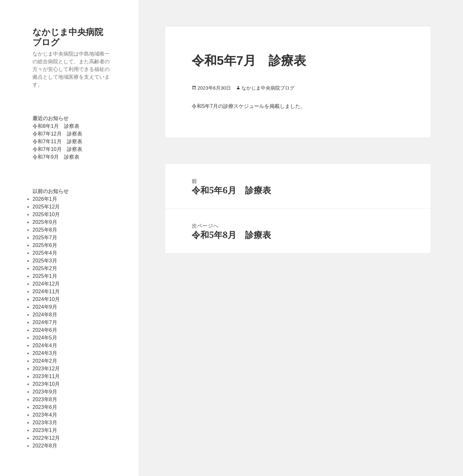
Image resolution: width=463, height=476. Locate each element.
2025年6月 (45, 245)
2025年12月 (46, 207)
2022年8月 (45, 446)
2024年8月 (45, 315)
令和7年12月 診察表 (57, 134)
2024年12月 (46, 284)
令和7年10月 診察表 (57, 149)
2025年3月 (45, 261)
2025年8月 (45, 230)
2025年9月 (45, 222)
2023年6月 (45, 407)
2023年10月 (46, 384)
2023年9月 (45, 392)
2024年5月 (45, 338)
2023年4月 (45, 415)
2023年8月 (45, 399)
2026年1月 (45, 199)
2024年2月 (45, 361)
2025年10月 (46, 214)
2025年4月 (45, 253)
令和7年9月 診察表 (56, 157)
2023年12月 (46, 369)
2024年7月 (45, 322)
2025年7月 (45, 238)
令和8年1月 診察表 (56, 126)
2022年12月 (46, 438)
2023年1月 (45, 430)
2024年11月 (46, 291)
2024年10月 (46, 299)
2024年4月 (45, 345)
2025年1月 (45, 276)
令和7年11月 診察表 (57, 141)
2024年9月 (45, 307)
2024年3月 (45, 353)
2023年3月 (45, 423)
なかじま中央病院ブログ (68, 37)
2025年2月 (45, 268)
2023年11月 (46, 376)
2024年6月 (45, 330)
